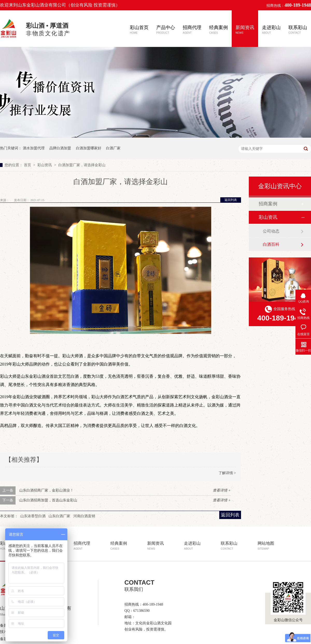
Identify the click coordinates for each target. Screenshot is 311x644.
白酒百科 (271, 244)
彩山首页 (139, 30)
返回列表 (231, 200)
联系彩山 (298, 30)
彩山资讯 (45, 165)
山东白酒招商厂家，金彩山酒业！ (46, 490)
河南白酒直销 (84, 516)
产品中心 (166, 30)
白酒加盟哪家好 (89, 148)
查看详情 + (222, 490)
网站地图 (266, 546)
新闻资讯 (245, 30)
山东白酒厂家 (59, 516)
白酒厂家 (113, 148)
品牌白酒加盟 (60, 148)
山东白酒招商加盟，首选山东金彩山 (48, 500)
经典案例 (218, 30)
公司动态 (271, 231)
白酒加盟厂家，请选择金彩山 (82, 165)
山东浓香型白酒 (33, 516)
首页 (28, 165)
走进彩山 (271, 30)
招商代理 (192, 30)
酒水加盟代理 (34, 148)
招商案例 (268, 204)
